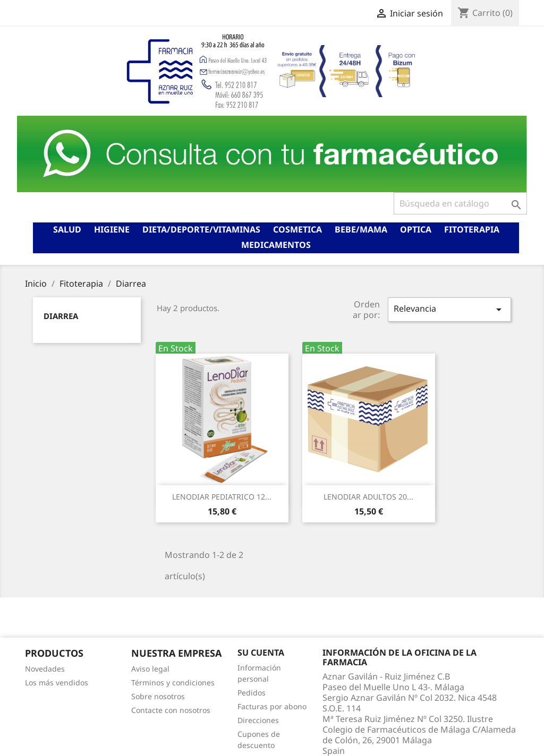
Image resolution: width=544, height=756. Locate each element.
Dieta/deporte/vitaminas (201, 229)
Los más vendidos (57, 682)
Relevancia (449, 309)
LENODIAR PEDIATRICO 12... (222, 497)
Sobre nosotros (158, 696)
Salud (67, 229)
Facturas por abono (272, 706)
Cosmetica (297, 229)
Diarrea (61, 316)
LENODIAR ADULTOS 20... (368, 497)
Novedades (45, 669)
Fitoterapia (472, 229)
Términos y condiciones (173, 682)
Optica (416, 229)
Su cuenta (261, 652)
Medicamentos (276, 245)
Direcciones (258, 720)
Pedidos (252, 693)
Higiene (112, 229)
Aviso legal (150, 669)
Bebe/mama (361, 229)
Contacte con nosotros (171, 710)
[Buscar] (460, 203)
